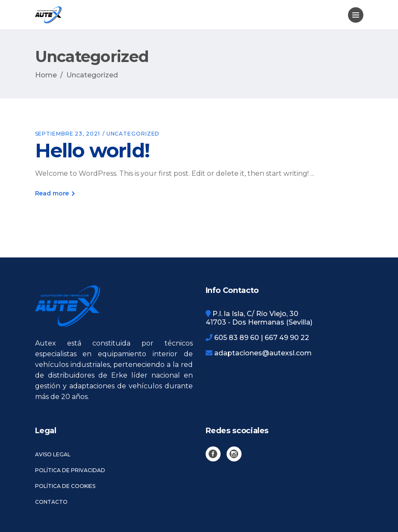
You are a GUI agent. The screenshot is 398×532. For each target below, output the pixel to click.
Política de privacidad (70, 470)
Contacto (51, 502)
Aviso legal (53, 454)
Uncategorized (133, 134)
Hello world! (92, 150)
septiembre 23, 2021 (68, 134)
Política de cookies (65, 486)
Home (46, 75)
